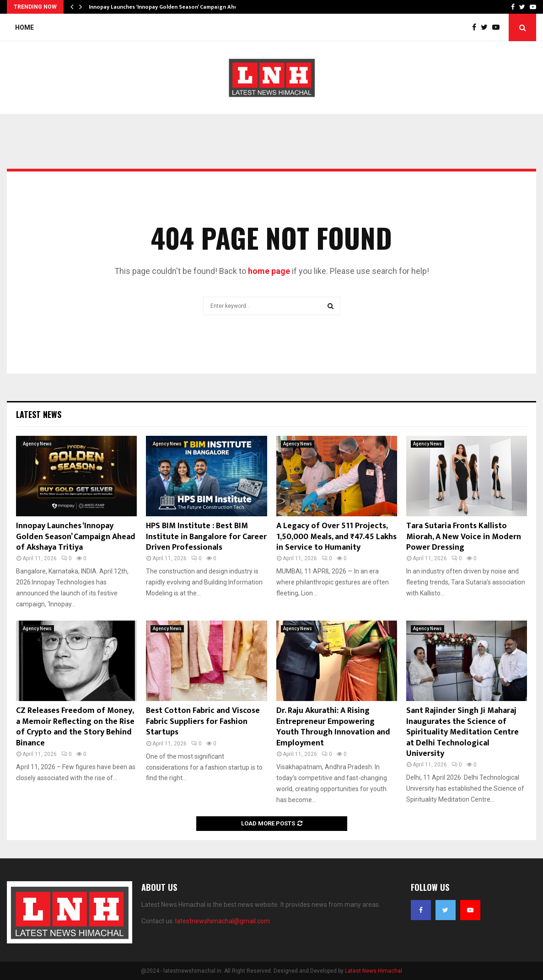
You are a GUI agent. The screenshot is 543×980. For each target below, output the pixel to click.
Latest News (39, 414)
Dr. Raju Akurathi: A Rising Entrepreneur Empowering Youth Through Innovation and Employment (333, 727)
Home (24, 27)
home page (269, 271)
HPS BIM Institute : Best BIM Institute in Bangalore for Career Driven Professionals (206, 537)
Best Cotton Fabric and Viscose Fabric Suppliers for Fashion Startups (203, 721)
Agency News (37, 444)
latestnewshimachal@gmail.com (223, 921)
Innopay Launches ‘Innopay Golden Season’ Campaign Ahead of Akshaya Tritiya (76, 537)
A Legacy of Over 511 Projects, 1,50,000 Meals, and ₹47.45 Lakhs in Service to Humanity (336, 537)
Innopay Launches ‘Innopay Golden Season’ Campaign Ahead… (169, 7)
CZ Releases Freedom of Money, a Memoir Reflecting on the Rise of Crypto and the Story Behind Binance (75, 727)
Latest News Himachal (374, 971)
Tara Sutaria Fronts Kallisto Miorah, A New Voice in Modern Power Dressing (464, 537)
